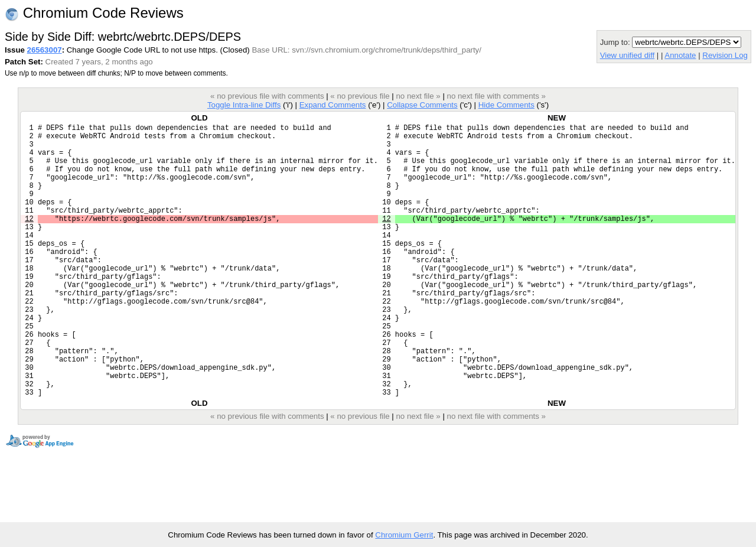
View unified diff (627, 55)
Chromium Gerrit (404, 535)
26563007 (45, 50)
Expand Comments (333, 105)
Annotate (680, 55)
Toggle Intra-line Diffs (244, 105)
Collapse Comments (422, 105)
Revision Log (725, 55)
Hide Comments (506, 105)
